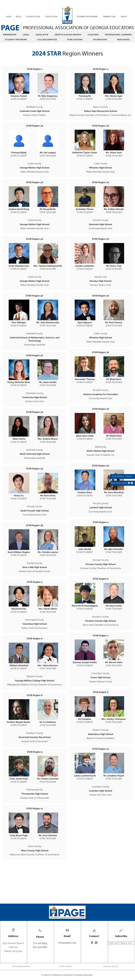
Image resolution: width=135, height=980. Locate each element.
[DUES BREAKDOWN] (21, 967)
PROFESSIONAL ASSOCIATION (53, 28)
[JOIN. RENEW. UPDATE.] (123, 476)
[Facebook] (129, 483)
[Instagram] (132, 483)
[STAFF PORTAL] (66, 967)
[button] (125, 17)
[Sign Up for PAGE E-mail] (121, 943)
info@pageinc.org (67, 943)
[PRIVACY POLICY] (111, 967)
